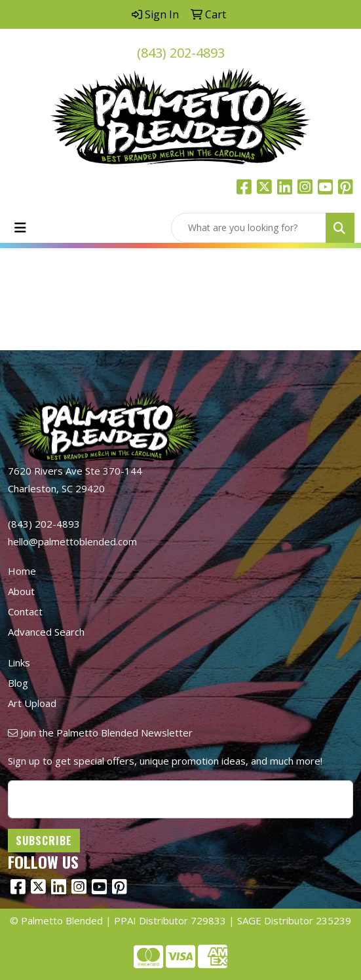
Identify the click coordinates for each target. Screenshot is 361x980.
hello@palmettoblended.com (72, 541)
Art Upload (32, 703)
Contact (25, 611)
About (21, 591)
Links (19, 662)
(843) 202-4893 (181, 53)
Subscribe (44, 841)
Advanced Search (46, 632)
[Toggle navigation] (20, 228)
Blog (18, 683)
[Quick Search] (249, 228)
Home (22, 571)
